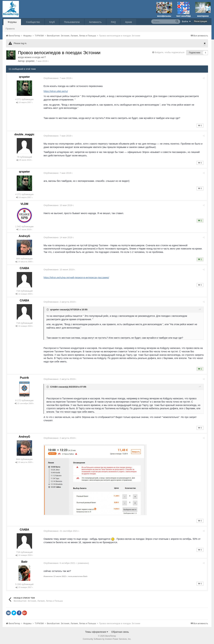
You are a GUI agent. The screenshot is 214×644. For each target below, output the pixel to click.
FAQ (113, 22)
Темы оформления (97, 632)
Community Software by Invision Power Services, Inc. (107, 639)
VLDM (24, 204)
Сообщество (33, 22)
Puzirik (24, 378)
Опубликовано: (59, 78)
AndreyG (24, 236)
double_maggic (24, 134)
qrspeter (30, 61)
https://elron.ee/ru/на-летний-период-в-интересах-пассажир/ (77, 277)
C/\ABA (24, 268)
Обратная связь (120, 632)
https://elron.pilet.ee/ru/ (56, 91)
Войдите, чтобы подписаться (169, 52)
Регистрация (201, 21)
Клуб (52, 22)
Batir (24, 562)
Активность (95, 22)
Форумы (12, 22)
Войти (186, 21)
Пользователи (72, 22)
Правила (10, 29)
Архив (128, 22)
